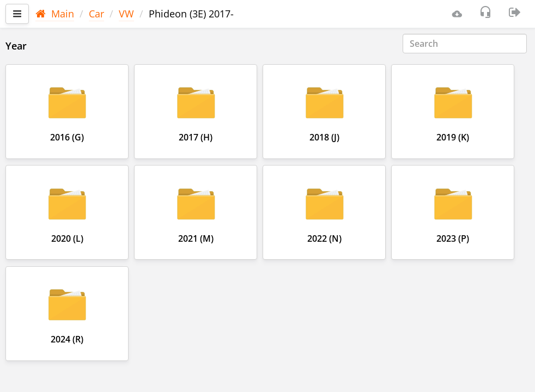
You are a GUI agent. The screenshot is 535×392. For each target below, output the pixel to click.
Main (55, 14)
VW (126, 14)
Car (96, 14)
